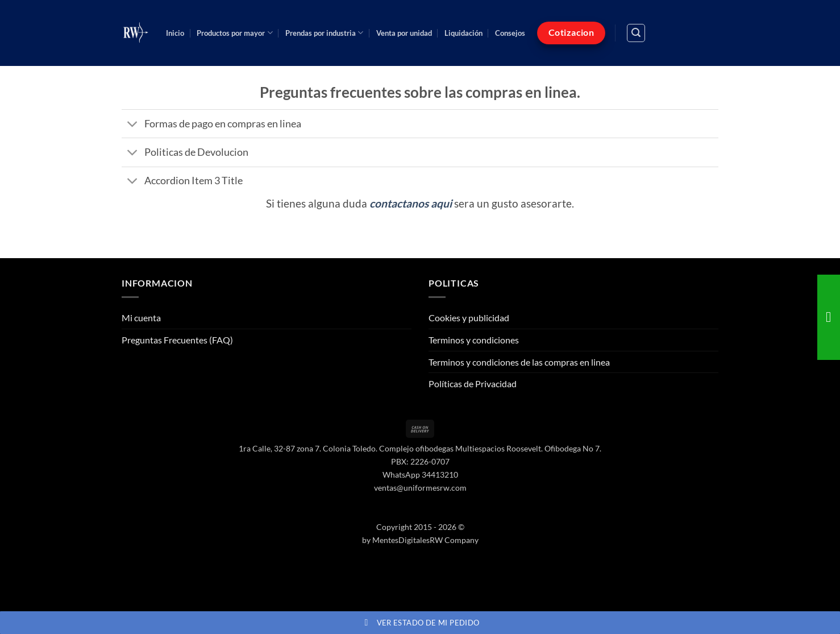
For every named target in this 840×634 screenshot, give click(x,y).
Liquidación (463, 33)
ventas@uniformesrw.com (420, 488)
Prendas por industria (324, 33)
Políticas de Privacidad (473, 384)
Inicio (175, 33)
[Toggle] (133, 125)
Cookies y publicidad (469, 318)
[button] (636, 33)
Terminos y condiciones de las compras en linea (519, 362)
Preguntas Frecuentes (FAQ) (177, 340)
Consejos (510, 33)
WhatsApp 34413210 (420, 475)
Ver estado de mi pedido (420, 623)
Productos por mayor (234, 33)
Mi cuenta (141, 318)
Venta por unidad (404, 33)
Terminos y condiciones (474, 340)
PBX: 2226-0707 (420, 461)
